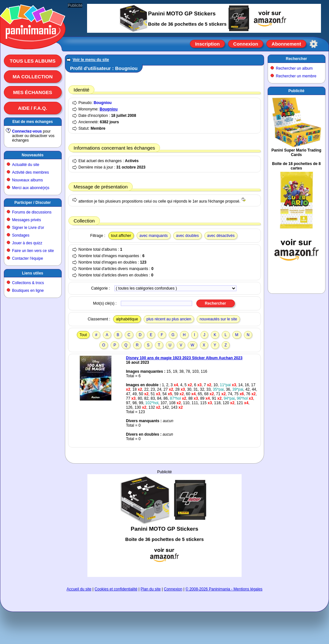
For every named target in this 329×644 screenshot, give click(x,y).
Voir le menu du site (91, 60)
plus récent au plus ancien (169, 319)
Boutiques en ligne (28, 291)
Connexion (246, 44)
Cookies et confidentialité (116, 589)
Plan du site (151, 589)
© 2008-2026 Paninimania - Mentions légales (224, 589)
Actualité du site (26, 165)
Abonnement (286, 44)
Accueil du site (79, 589)
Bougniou (102, 103)
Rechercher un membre (296, 76)
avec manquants (154, 236)
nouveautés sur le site (218, 319)
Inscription (207, 44)
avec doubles (187, 236)
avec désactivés (221, 236)
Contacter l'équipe (28, 258)
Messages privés (27, 220)
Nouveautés (32, 155)
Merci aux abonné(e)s (31, 188)
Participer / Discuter (33, 203)
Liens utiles (32, 273)
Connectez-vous (27, 131)
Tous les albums (33, 61)
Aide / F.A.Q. (33, 108)
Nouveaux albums (28, 180)
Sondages (21, 235)
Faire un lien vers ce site (33, 251)
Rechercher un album (294, 68)
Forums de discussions (32, 212)
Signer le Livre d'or (28, 228)
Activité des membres (31, 172)
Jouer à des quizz (27, 243)
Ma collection (32, 77)
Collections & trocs (28, 283)
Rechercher (296, 59)
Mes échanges (33, 92)
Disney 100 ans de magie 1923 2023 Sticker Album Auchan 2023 (184, 358)
